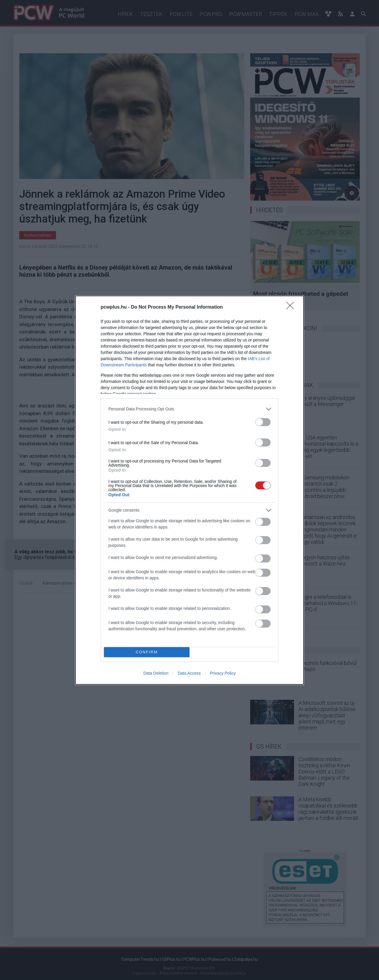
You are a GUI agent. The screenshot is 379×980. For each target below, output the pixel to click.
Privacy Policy (223, 673)
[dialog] (189, 490)
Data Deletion (156, 673)
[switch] (263, 422)
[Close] (292, 307)
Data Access (189, 673)
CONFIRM (147, 652)
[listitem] (189, 409)
